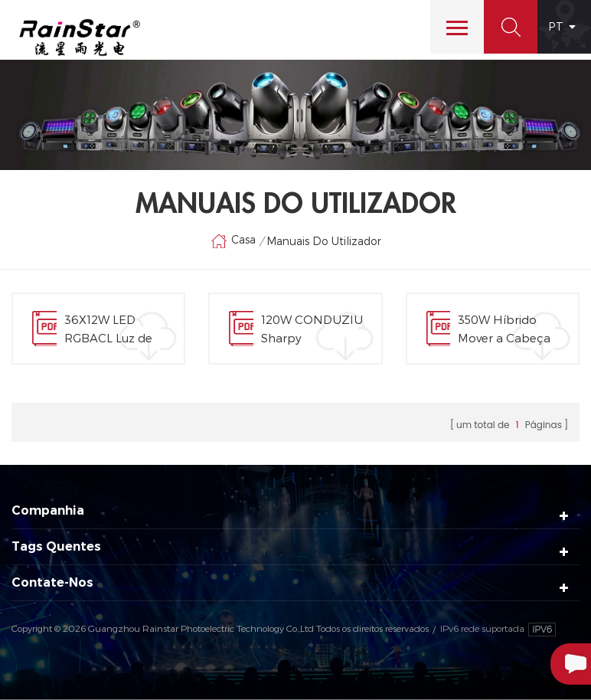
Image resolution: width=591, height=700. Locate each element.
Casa (233, 241)
